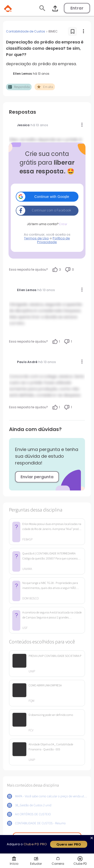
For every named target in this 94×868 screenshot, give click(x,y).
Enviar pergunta (37, 477)
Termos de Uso (36, 238)
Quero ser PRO (69, 844)
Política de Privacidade (54, 240)
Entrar (77, 8)
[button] (47, 197)
